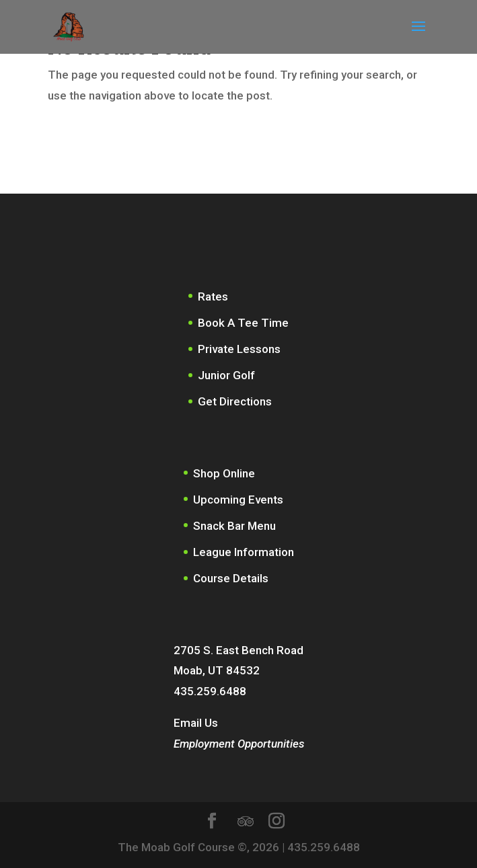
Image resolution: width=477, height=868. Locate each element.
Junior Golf (226, 375)
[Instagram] (277, 823)
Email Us (196, 723)
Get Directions (235, 401)
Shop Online (224, 473)
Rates (213, 297)
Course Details (231, 578)
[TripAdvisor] (246, 822)
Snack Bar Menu (234, 526)
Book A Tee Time (243, 323)
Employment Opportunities (239, 744)
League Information (244, 552)
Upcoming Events (238, 500)
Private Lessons (239, 349)
